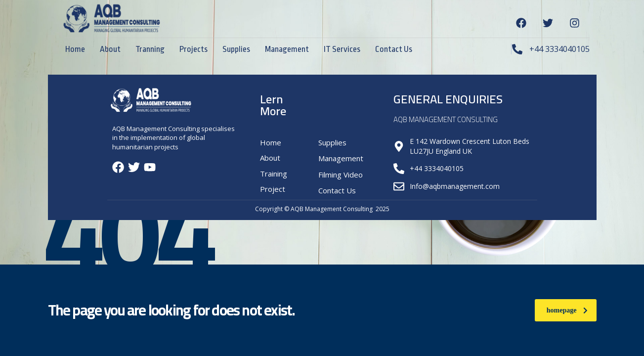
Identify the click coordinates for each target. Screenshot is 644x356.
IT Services (342, 49)
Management (287, 49)
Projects (193, 49)
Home (75, 49)
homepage (567, 310)
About (110, 49)
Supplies (236, 49)
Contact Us (394, 49)
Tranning (150, 49)
